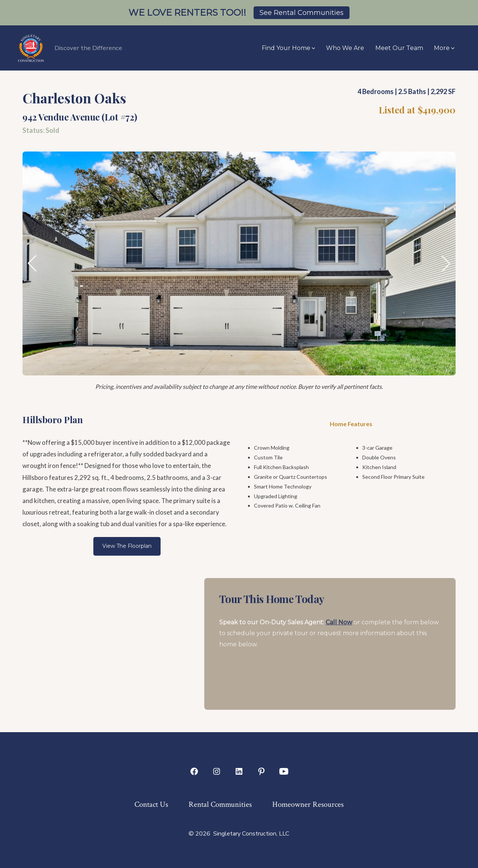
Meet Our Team (399, 48)
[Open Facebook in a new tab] (194, 771)
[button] (32, 263)
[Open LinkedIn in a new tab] (239, 771)
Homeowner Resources (308, 804)
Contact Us (151, 804)
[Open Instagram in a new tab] (217, 771)
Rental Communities (220, 804)
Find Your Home (288, 48)
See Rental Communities (302, 13)
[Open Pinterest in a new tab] (261, 771)
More (444, 48)
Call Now (339, 622)
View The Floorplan (127, 546)
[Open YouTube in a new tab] (284, 771)
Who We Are (345, 48)
